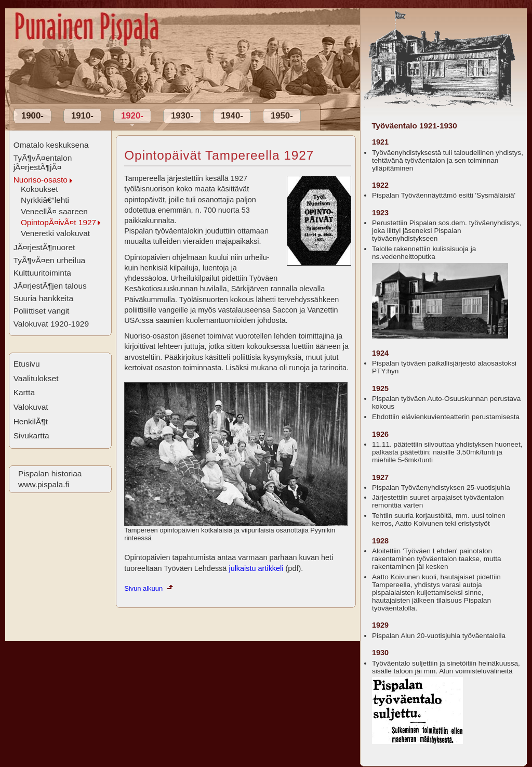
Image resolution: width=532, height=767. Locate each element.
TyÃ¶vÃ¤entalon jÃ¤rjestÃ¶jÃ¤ (43, 162)
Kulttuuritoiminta (42, 273)
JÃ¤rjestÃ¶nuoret (44, 247)
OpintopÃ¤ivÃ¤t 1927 (58, 222)
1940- (232, 116)
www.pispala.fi (44, 484)
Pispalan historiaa (50, 473)
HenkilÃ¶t (31, 421)
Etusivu (27, 364)
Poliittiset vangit (42, 311)
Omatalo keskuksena (51, 145)
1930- (182, 116)
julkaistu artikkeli (256, 568)
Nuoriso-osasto (41, 180)
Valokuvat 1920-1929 (51, 324)
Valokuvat (31, 407)
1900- (32, 116)
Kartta (24, 392)
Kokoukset (39, 189)
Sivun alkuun (143, 588)
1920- (132, 116)
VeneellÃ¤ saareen (54, 211)
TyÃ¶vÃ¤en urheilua (50, 260)
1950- (282, 116)
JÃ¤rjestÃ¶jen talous (50, 286)
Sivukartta (31, 435)
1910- (82, 116)
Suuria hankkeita (44, 298)
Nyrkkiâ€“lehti (45, 200)
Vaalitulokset (36, 378)
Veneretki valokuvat (55, 233)
